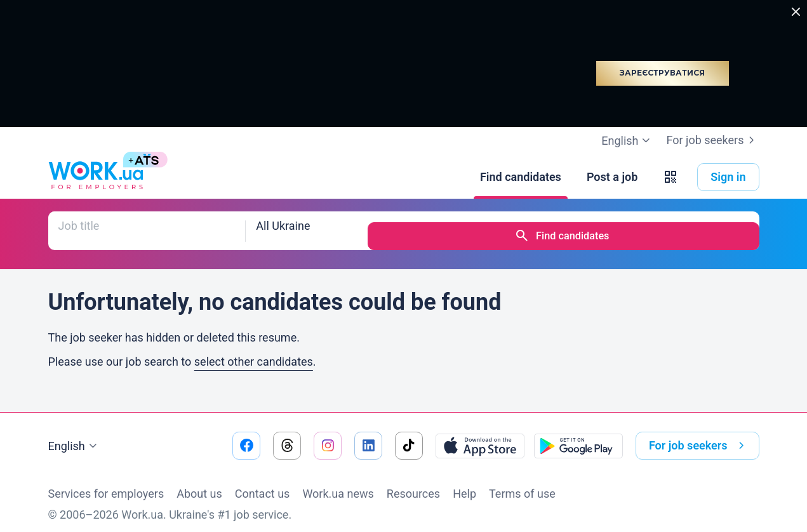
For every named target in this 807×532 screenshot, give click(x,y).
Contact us (263, 483)
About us (199, 483)
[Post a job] (612, 177)
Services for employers (106, 483)
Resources (413, 483)
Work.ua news (338, 483)
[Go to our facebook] (246, 435)
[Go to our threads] (287, 435)
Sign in (728, 177)
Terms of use (522, 483)
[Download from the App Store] (480, 435)
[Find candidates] (521, 177)
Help (464, 483)
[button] (670, 177)
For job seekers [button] (699, 435)
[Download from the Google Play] (578, 435)
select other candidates (254, 351)
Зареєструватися (662, 73)
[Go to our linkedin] (368, 435)
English (74, 436)
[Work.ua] (96, 177)
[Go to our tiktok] (409, 435)
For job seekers (712, 140)
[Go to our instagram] (328, 435)
